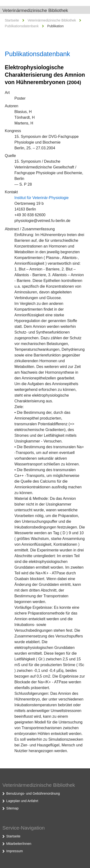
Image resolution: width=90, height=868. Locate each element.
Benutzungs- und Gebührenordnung (33, 793)
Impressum (15, 851)
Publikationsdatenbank (22, 26)
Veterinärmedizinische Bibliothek (35, 10)
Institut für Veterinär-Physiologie (42, 198)
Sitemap (12, 808)
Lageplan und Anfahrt (22, 801)
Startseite (12, 20)
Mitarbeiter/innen (19, 844)
